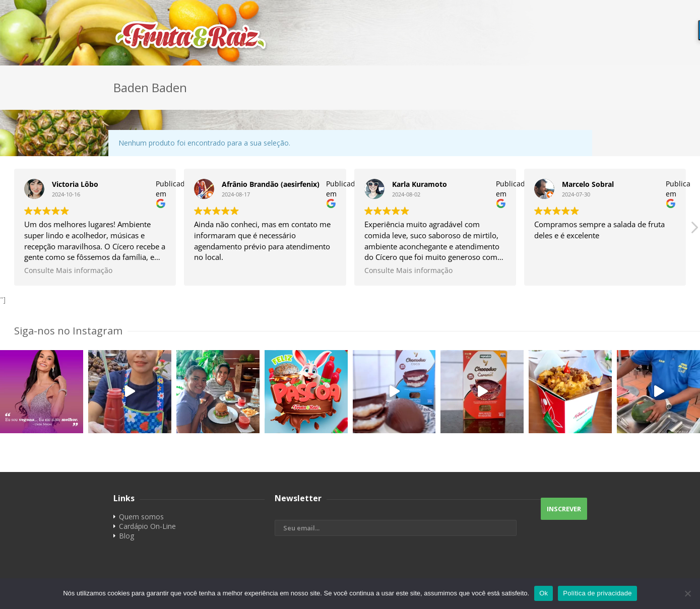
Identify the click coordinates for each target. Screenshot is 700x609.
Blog (126, 536)
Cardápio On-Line (147, 526)
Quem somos (141, 517)
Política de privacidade (597, 593)
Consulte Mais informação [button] (68, 270)
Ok (544, 593)
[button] (694, 230)
